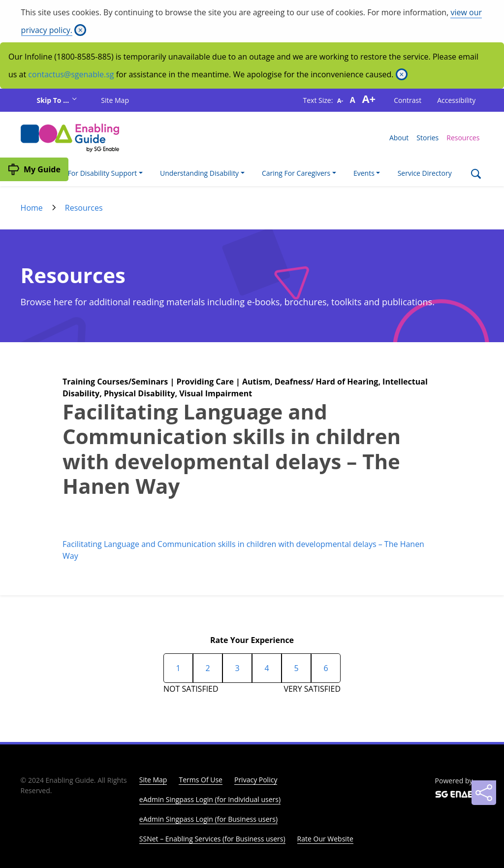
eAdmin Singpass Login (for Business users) (208, 819)
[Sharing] (484, 793)
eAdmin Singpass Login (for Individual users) (210, 799)
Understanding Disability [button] (199, 173)
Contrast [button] (408, 100)
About (399, 138)
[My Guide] (34, 169)
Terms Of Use (201, 780)
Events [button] (364, 173)
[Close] (80, 30)
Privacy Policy (256, 780)
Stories (427, 138)
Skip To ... (54, 100)
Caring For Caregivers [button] (296, 173)
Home (32, 208)
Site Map (115, 100)
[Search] (476, 175)
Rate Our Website (325, 839)
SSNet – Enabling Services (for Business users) (212, 839)
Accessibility (456, 100)
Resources (463, 138)
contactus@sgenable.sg (71, 74)
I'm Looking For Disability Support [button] (83, 173)
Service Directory (425, 173)
